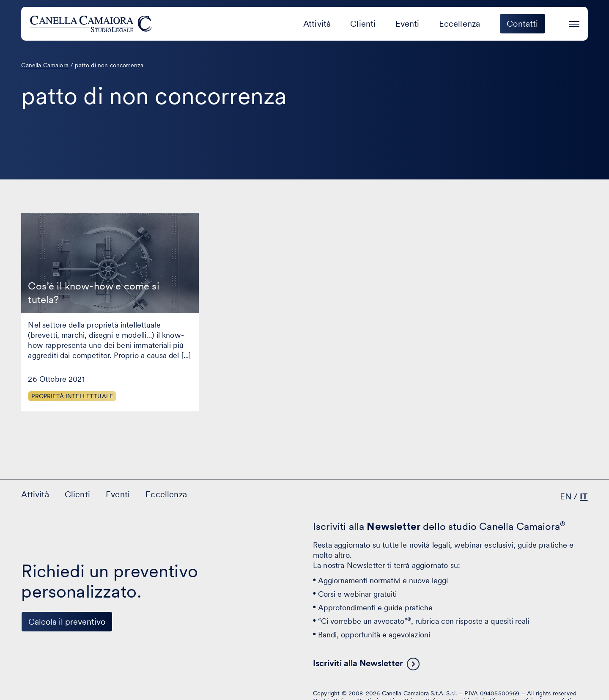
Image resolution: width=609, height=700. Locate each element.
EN (566, 496)
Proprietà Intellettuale (72, 396)
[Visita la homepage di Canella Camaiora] (92, 24)
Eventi (407, 24)
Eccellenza (460, 24)
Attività (317, 24)
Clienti (363, 24)
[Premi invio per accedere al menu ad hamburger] (574, 23)
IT (584, 496)
